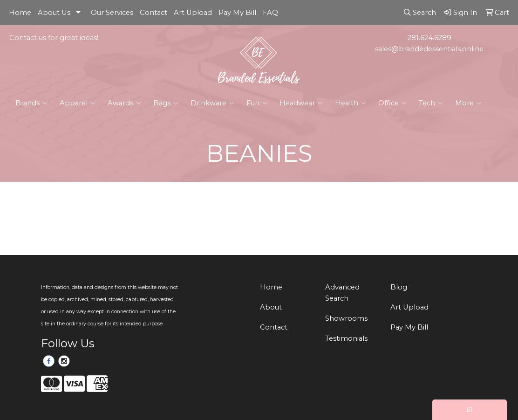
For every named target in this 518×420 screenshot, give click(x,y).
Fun (257, 103)
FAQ (270, 13)
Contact (153, 13)
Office (392, 103)
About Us (54, 13)
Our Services (112, 13)
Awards (124, 103)
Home (20, 13)
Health (351, 103)
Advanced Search (342, 293)
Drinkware (212, 103)
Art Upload (193, 13)
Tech (431, 103)
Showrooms (346, 318)
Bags (166, 103)
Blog (399, 287)
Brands (31, 103)
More (468, 103)
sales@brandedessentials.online (429, 49)
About (271, 307)
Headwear (301, 103)
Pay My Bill (237, 13)
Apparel (78, 103)
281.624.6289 (429, 38)
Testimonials (346, 338)
